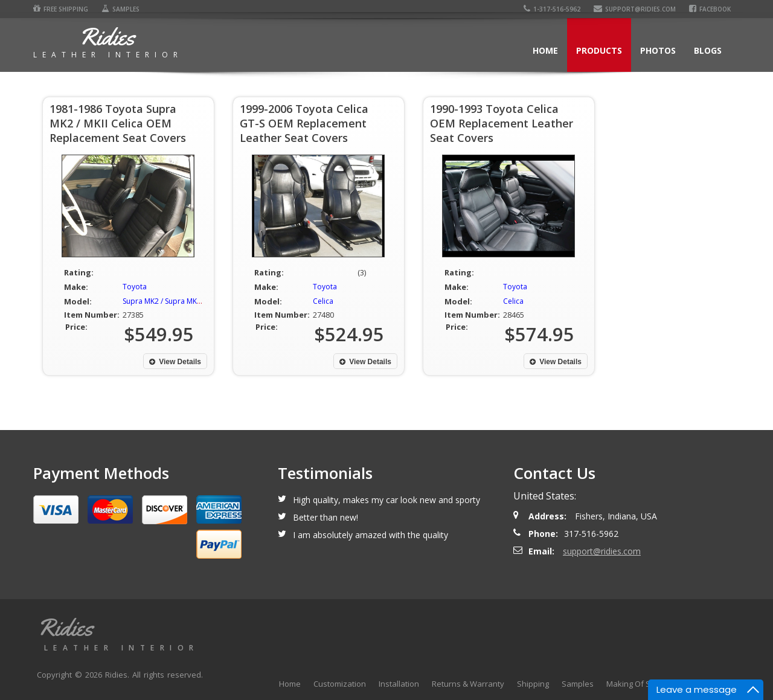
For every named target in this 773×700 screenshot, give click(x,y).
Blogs (708, 50)
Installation (399, 684)
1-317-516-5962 (552, 9)
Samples (120, 9)
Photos (658, 50)
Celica (323, 301)
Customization (340, 684)
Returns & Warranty (468, 684)
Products (599, 50)
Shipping (533, 684)
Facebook (710, 9)
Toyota (135, 287)
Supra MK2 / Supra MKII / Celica (175, 301)
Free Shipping (61, 9)
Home (545, 50)
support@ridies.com (635, 9)
